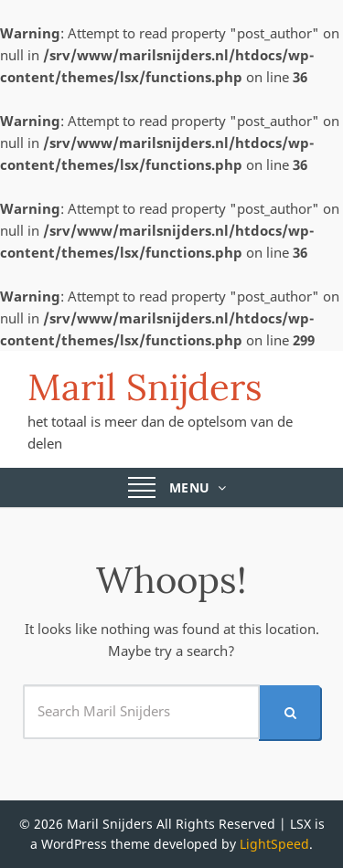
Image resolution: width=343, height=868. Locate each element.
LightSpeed (274, 844)
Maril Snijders (145, 387)
